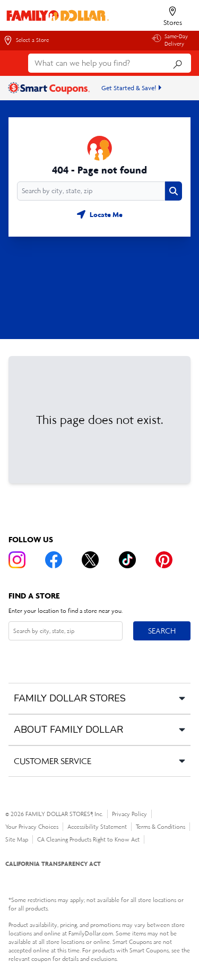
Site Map (17, 839)
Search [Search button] (162, 628)
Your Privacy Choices (32, 827)
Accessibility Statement (97, 827)
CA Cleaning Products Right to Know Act (88, 839)
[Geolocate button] (99, 214)
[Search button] (174, 191)
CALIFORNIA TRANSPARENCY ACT (53, 864)
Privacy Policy (129, 814)
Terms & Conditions (161, 827)
